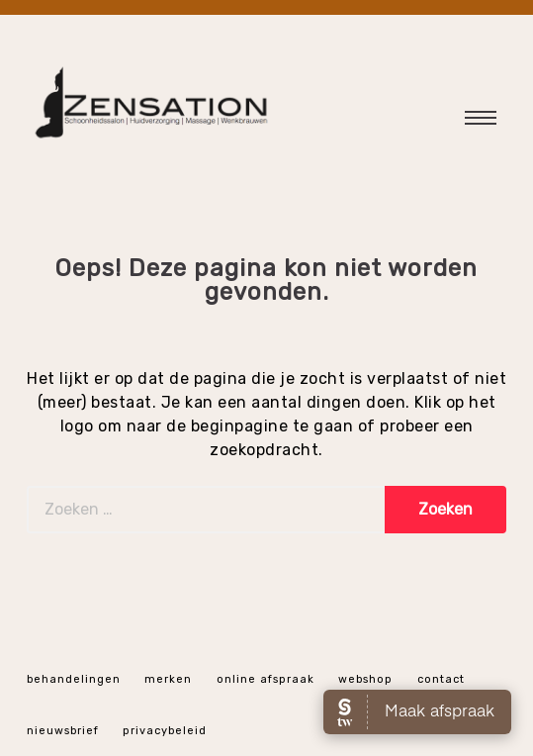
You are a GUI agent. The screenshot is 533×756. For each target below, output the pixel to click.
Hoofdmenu (468, 123)
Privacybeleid (165, 731)
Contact (441, 679)
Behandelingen (74, 679)
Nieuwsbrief (63, 731)
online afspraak (266, 679)
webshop (365, 679)
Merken (168, 679)
